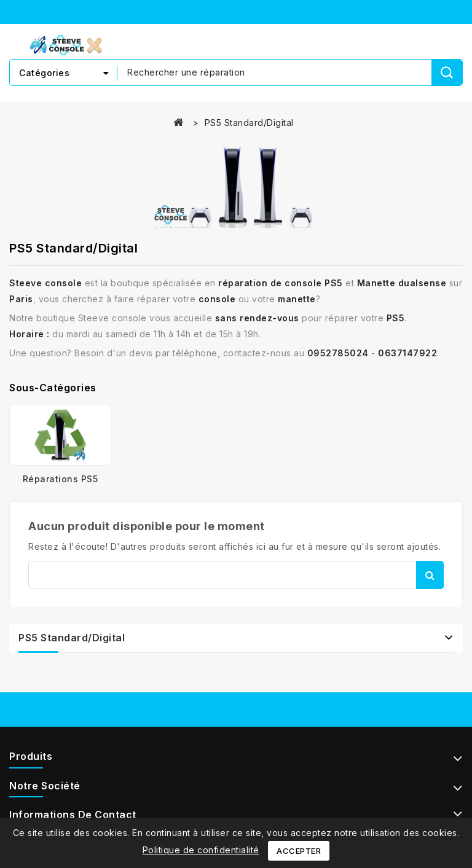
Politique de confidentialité (201, 850)
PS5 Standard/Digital (72, 638)
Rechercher (430, 575)
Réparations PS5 (61, 479)
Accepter (299, 851)
